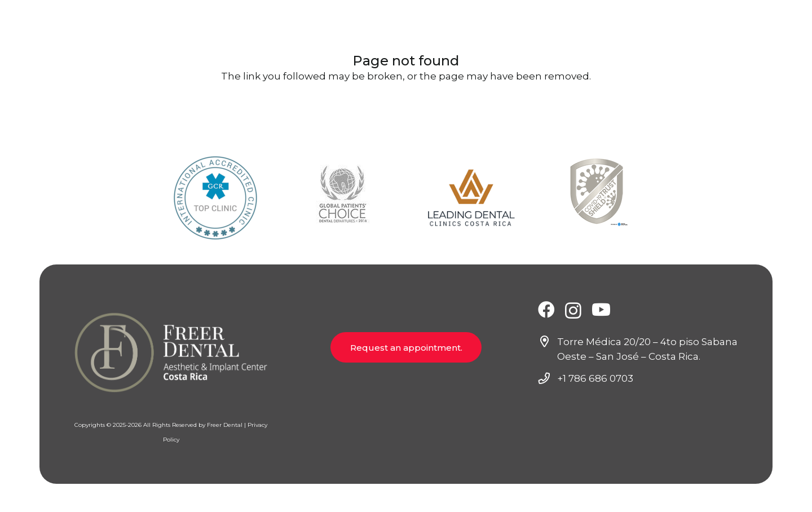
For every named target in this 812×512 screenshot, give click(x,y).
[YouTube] (601, 310)
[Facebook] (546, 310)
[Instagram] (573, 310)
